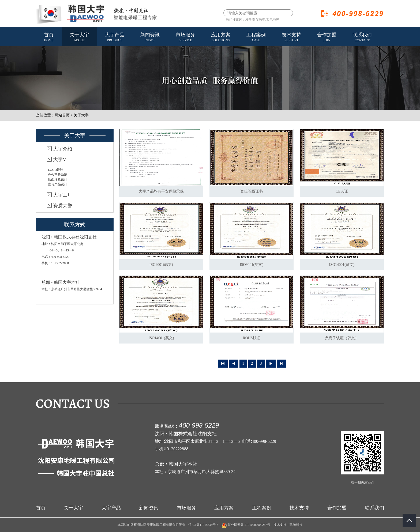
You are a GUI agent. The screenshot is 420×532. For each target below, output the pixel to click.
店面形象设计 (58, 179)
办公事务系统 (58, 175)
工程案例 (256, 37)
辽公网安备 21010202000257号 (246, 525)
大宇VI (60, 160)
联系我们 (362, 37)
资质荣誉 (63, 206)
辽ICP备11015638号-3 (203, 525)
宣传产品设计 (58, 184)
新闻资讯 (150, 37)
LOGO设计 (56, 170)
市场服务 (185, 37)
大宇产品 (115, 37)
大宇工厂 (63, 195)
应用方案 (221, 37)
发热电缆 (262, 20)
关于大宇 (79, 37)
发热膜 (250, 20)
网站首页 (62, 115)
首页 (49, 37)
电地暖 (274, 20)
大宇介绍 (63, 149)
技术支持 (291, 37)
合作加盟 (327, 37)
